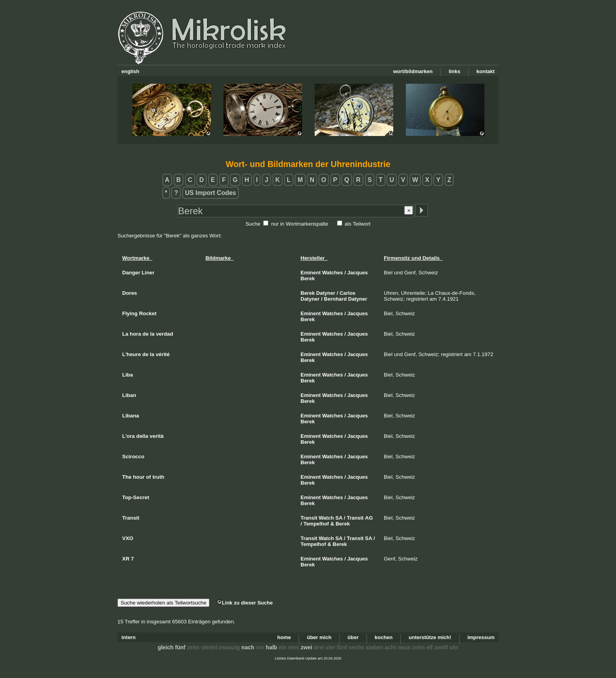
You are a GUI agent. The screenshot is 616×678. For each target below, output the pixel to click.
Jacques (357, 273)
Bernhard (335, 299)
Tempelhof (316, 524)
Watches (333, 273)
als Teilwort (357, 224)
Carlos (347, 293)
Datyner (326, 293)
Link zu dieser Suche (245, 603)
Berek (308, 278)
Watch (326, 518)
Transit (309, 518)
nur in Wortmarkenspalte (300, 224)
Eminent (311, 273)
